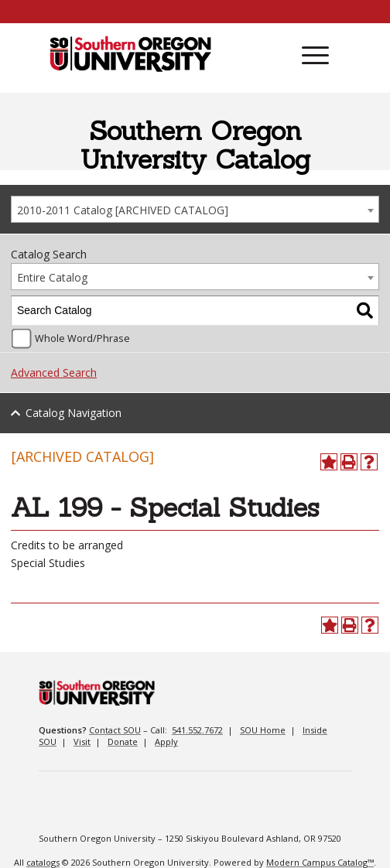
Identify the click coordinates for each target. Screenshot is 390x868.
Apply (166, 742)
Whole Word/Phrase (82, 338)
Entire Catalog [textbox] (52, 277)
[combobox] (195, 209)
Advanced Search (54, 372)
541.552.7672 (197, 730)
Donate (123, 742)
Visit (82, 742)
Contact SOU (115, 730)
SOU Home (263, 730)
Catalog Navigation (74, 413)
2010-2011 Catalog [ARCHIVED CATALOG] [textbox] (123, 210)
